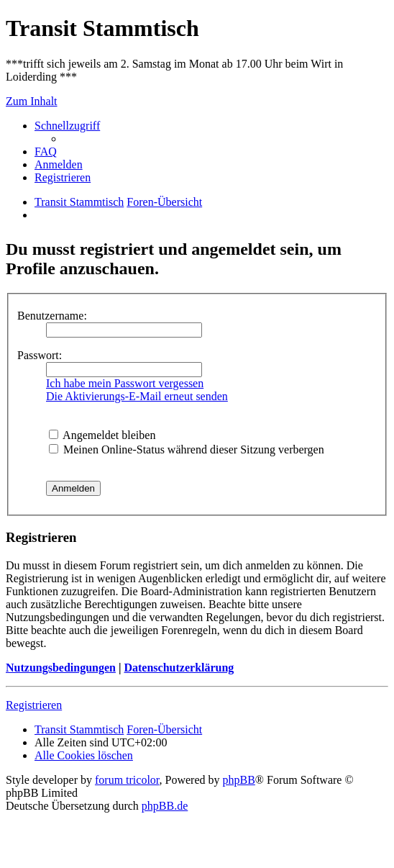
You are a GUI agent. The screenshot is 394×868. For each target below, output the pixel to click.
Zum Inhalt (32, 101)
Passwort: (40, 355)
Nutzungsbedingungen (61, 668)
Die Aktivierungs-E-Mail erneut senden (137, 396)
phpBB (239, 780)
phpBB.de (165, 806)
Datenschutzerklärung (179, 668)
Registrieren (34, 705)
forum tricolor (127, 780)
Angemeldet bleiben (102, 435)
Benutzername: (52, 316)
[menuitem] (46, 152)
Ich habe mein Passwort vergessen (125, 383)
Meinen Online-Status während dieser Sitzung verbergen (187, 449)
